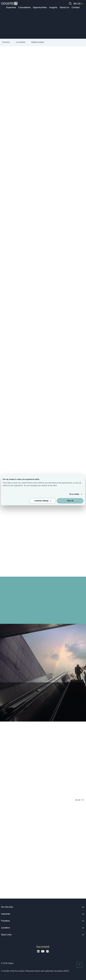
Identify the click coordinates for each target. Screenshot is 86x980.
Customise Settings (43, 501)
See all (79, 800)
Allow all (70, 501)
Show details (74, 494)
